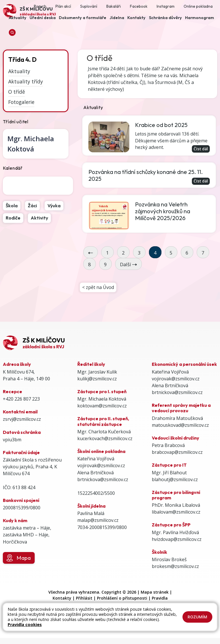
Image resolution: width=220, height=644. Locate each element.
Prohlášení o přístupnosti (122, 599)
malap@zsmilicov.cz (98, 521)
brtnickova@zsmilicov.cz (103, 480)
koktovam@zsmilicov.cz (102, 406)
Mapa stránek (155, 593)
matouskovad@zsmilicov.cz (180, 426)
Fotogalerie (21, 102)
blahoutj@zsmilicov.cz (175, 480)
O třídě (17, 92)
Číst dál (201, 149)
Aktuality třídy (26, 81)
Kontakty (62, 599)
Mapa (19, 559)
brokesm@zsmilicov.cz (175, 567)
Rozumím (197, 617)
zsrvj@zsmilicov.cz (22, 420)
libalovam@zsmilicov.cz (176, 512)
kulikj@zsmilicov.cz (97, 379)
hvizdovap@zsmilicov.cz (177, 540)
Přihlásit (84, 599)
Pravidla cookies (25, 624)
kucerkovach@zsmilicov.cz (105, 439)
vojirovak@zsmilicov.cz (101, 466)
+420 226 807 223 (21, 399)
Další (128, 265)
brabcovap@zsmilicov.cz (177, 453)
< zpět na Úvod (98, 288)
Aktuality (19, 71)
